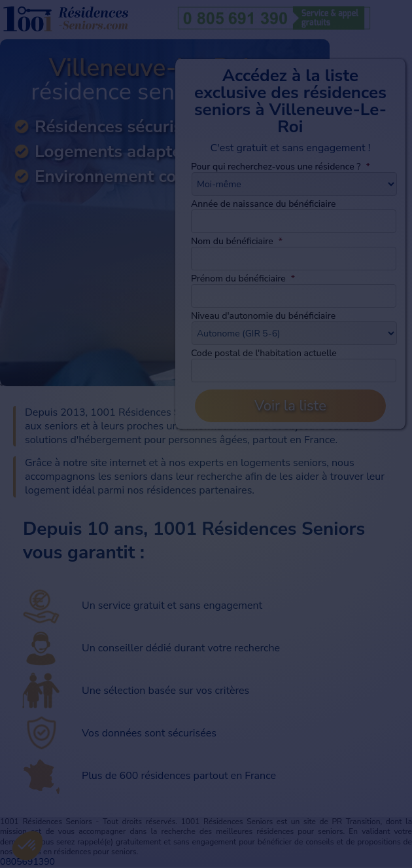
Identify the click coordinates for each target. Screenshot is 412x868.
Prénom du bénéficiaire (243, 279)
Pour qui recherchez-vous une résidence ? (281, 167)
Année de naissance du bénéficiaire (264, 204)
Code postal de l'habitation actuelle (264, 353)
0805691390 (27, 862)
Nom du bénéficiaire (237, 241)
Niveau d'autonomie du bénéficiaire (263, 316)
